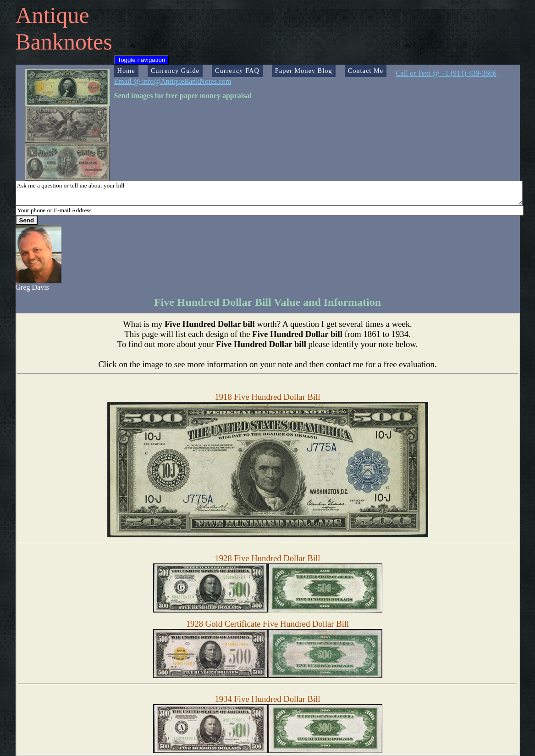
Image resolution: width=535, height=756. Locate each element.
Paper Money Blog (304, 71)
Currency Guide (175, 71)
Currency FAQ (237, 71)
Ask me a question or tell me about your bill (269, 193)
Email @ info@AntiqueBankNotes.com (173, 81)
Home (126, 71)
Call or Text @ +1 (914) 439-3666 (446, 73)
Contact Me (366, 71)
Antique (52, 15)
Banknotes (64, 42)
